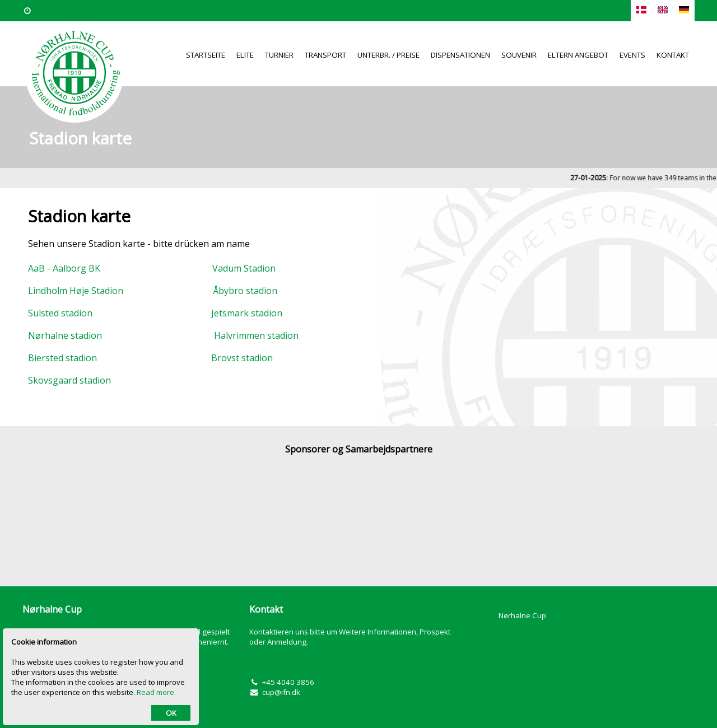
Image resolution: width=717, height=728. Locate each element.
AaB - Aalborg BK (69, 268)
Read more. (156, 692)
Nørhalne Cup (522, 615)
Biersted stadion (66, 358)
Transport (325, 55)
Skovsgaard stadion (69, 380)
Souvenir (519, 55)
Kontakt (673, 55)
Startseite (206, 55)
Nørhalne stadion (65, 335)
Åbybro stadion (245, 291)
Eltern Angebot (578, 55)
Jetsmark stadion (245, 313)
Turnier (279, 55)
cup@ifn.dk (281, 692)
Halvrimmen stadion (256, 335)
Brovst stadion (239, 358)
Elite (245, 55)
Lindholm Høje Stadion (76, 291)
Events (632, 55)
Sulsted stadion (62, 313)
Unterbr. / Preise (388, 55)
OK (171, 713)
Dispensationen (460, 55)
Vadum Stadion (244, 268)
